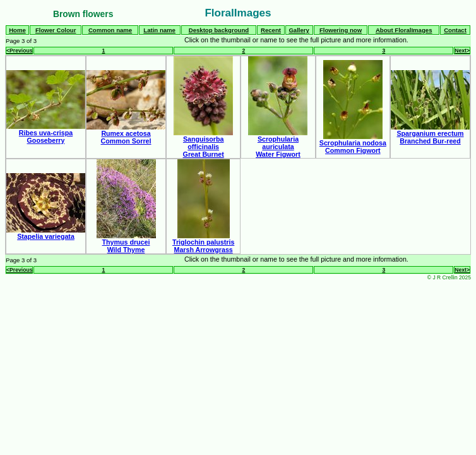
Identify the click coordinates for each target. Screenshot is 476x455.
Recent (271, 30)
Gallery (299, 30)
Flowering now (341, 30)
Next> (462, 51)
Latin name (159, 30)
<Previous (19, 51)
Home (17, 30)
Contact (455, 30)
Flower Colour (56, 30)
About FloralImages (404, 30)
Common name (110, 30)
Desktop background (219, 30)
